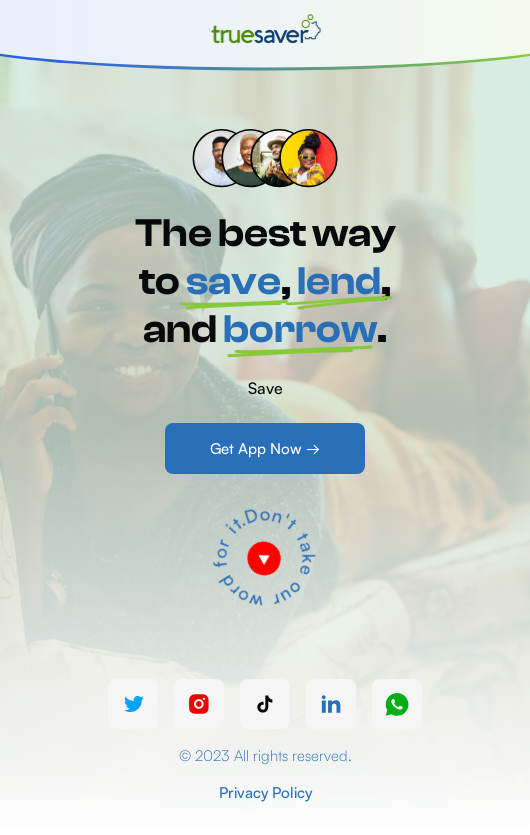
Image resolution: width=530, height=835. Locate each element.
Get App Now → (265, 448)
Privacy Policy (265, 792)
